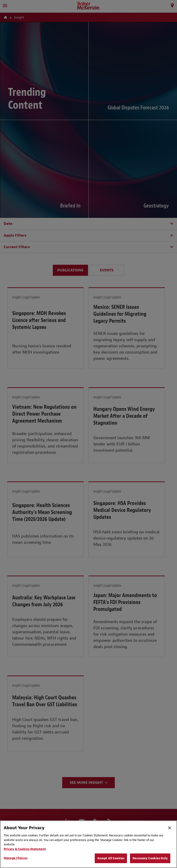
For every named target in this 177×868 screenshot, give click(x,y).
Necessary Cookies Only (150, 858)
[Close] (170, 828)
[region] (88, 844)
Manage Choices (16, 858)
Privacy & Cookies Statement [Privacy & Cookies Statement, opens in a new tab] (25, 849)
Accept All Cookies (111, 858)
